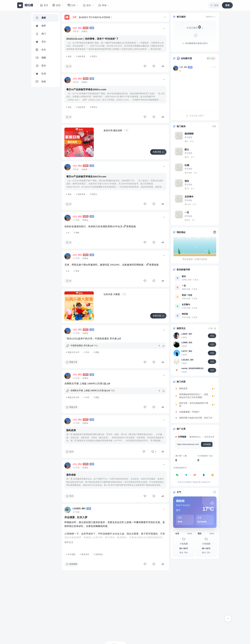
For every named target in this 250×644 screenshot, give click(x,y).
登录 (227, 5)
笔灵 (77, 271)
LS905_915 (187, 342)
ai (68, 233)
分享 (87, 352)
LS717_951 (187, 351)
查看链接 (129, 226)
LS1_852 (183, 67)
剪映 (77, 233)
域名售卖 (81, 56)
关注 (212, 336)
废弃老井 (85, 554)
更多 (214, 126)
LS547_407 (187, 334)
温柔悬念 (99, 554)
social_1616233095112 (192, 368)
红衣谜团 (72, 554)
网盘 (97, 352)
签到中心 (211, 17)
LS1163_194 (187, 360)
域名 (70, 56)
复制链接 (207, 444)
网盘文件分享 (74, 352)
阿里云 (94, 56)
